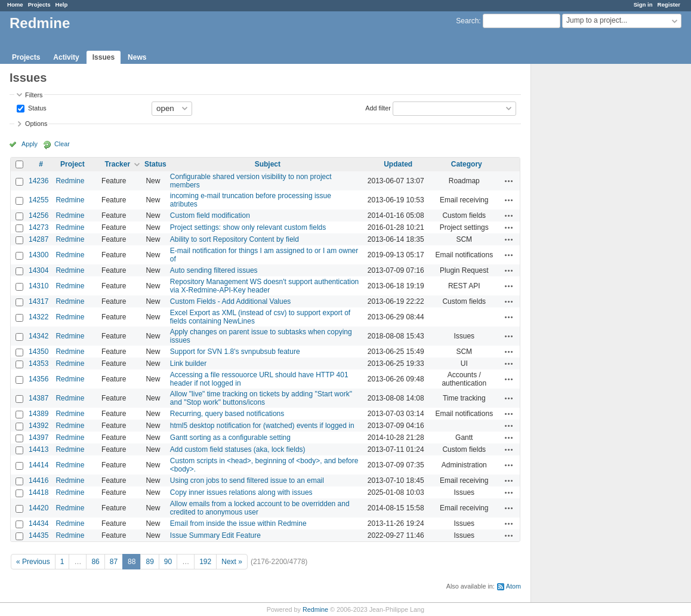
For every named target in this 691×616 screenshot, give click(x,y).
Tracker (117, 164)
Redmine (70, 181)
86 (95, 562)
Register (669, 4)
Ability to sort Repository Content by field (235, 239)
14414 (38, 465)
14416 (38, 481)
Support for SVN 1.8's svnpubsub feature (235, 352)
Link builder (188, 364)
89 (149, 562)
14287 (38, 239)
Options (36, 124)
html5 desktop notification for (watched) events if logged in (262, 426)
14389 (38, 414)
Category (467, 164)
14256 (38, 215)
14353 (38, 364)
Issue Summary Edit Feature (215, 535)
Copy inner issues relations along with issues (241, 492)
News (137, 57)
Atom (513, 586)
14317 (38, 301)
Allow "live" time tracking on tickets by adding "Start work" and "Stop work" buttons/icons (261, 398)
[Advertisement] (591, 251)
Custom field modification (210, 215)
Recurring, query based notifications (227, 414)
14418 (38, 492)
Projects (39, 4)
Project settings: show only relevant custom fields (248, 227)
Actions (509, 181)
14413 (38, 449)
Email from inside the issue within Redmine (238, 523)
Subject (268, 164)
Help (62, 4)
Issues (104, 57)
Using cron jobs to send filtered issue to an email (247, 481)
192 (205, 562)
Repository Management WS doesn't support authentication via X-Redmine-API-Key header (264, 286)
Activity (66, 57)
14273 (38, 227)
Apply (30, 144)
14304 (38, 270)
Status (36, 107)
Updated (398, 164)
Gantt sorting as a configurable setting (230, 438)
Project (73, 164)
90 (168, 562)
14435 (38, 535)
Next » (232, 562)
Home (15, 4)
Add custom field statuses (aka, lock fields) (238, 449)
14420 (38, 508)
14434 (38, 523)
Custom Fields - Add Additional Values (231, 301)
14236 (38, 181)
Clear (62, 144)
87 (114, 562)
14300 (38, 255)
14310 (38, 286)
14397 (38, 438)
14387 (38, 398)
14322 (38, 317)
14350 (38, 352)
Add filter (378, 107)
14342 (38, 336)
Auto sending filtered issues (214, 270)
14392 (38, 426)
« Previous (33, 562)
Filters (34, 95)
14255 (38, 200)
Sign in (643, 4)
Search (467, 21)
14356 (38, 379)
